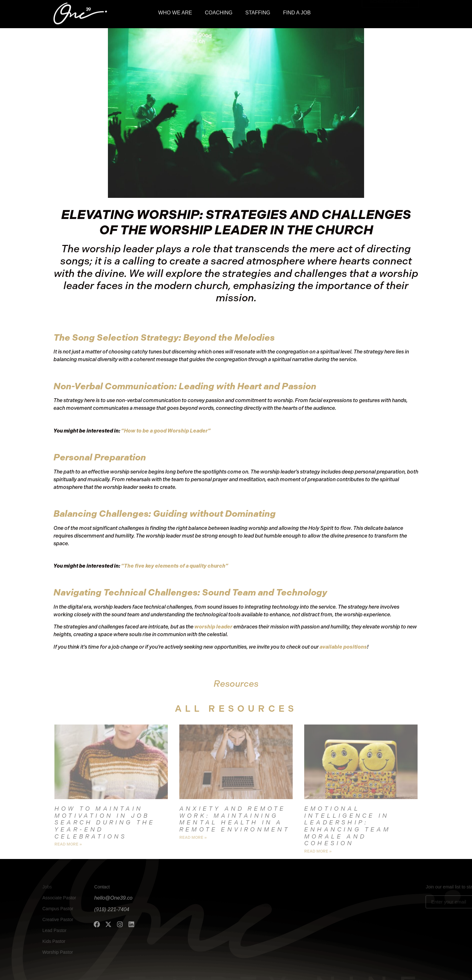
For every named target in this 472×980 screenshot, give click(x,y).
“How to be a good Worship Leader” (166, 431)
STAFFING (258, 11)
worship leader (213, 627)
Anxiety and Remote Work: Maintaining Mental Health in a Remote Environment (235, 819)
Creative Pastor (46, 919)
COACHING (219, 11)
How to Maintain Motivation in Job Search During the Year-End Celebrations (105, 823)
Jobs (36, 887)
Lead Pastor (43, 930)
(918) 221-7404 (83, 909)
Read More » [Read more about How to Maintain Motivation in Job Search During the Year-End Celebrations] (68, 844)
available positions (343, 647)
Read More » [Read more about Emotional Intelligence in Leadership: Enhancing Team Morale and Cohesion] (318, 851)
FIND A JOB (297, 11)
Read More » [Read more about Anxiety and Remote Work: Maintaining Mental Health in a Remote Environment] (193, 838)
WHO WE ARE (175, 11)
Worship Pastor (46, 952)
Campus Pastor (46, 909)
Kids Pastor (42, 941)
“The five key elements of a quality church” (175, 566)
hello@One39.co (85, 898)
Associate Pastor (48, 898)
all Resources (236, 709)
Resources (236, 684)
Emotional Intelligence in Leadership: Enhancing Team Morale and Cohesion (347, 826)
